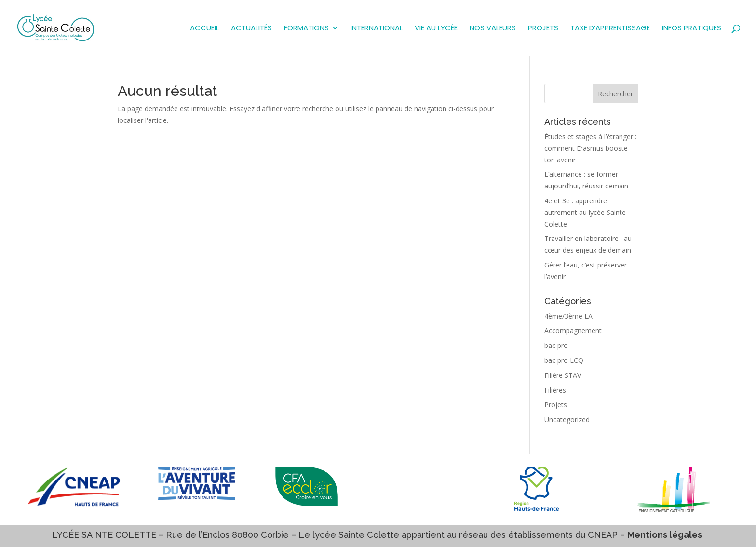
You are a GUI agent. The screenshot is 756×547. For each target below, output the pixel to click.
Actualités (251, 29)
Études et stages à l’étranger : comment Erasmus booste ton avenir (590, 148)
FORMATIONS (306, 29)
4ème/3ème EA (568, 316)
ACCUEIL (204, 29)
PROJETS (543, 29)
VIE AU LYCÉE (436, 29)
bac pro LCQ (564, 360)
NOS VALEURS (493, 29)
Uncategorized (567, 420)
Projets (556, 405)
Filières (555, 390)
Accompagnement (573, 330)
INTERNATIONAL (377, 29)
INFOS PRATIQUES (692, 29)
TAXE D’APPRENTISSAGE (610, 29)
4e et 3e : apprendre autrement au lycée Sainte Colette (585, 212)
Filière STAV (563, 375)
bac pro (556, 345)
